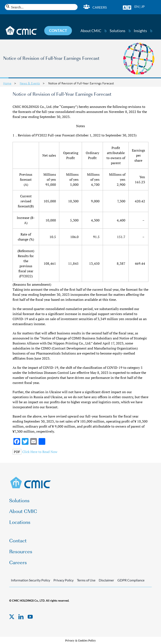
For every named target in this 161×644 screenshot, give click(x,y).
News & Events (30, 83)
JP (143, 6)
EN (137, 6)
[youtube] (30, 617)
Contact (18, 540)
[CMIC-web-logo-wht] (21, 27)
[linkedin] (21, 617)
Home (7, 83)
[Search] (8, 6)
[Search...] (41, 7)
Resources (21, 551)
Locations (20, 522)
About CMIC (91, 31)
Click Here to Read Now (40, 452)
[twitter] (12, 617)
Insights (140, 31)
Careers (100, 7)
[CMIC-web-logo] (31, 478)
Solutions (118, 31)
